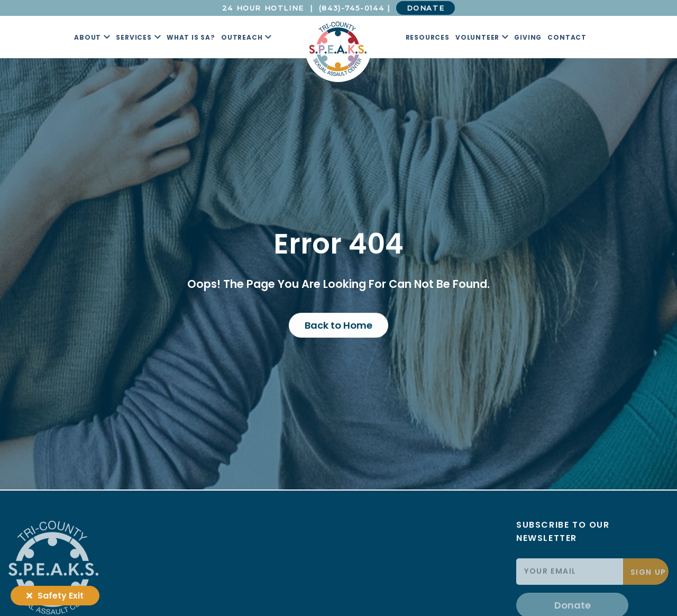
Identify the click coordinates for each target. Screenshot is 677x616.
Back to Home (338, 325)
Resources (428, 37)
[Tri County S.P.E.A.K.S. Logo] (338, 49)
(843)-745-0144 (351, 8)
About (88, 37)
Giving (528, 37)
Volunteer (477, 37)
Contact (567, 37)
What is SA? (191, 37)
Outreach (242, 37)
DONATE (426, 8)
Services (134, 37)
